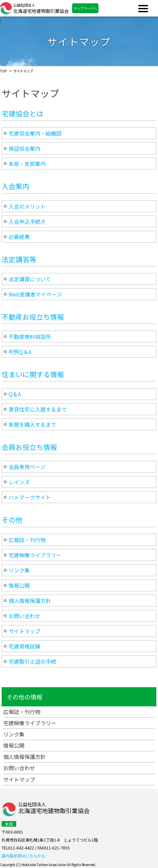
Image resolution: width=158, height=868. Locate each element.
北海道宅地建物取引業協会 (41, 8)
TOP (3, 71)
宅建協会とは (22, 113)
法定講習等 (19, 259)
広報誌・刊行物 (27, 540)
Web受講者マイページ (35, 294)
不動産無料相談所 (30, 336)
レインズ (19, 482)
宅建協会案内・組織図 (35, 133)
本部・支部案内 (27, 164)
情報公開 (19, 585)
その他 (12, 520)
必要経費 (19, 237)
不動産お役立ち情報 (33, 317)
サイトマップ (24, 631)
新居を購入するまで (32, 424)
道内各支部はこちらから (23, 856)
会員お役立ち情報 (29, 447)
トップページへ (85, 8)
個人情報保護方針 (30, 601)
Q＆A (15, 394)
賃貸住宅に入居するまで (38, 409)
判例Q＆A (20, 352)
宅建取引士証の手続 (32, 661)
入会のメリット (27, 206)
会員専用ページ (27, 467)
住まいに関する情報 (33, 374)
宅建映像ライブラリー (35, 555)
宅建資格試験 (24, 646)
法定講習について (30, 279)
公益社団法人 (54, 808)
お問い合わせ (24, 616)
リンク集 (19, 570)
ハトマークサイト (30, 497)
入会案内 (16, 186)
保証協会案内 (24, 148)
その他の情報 (24, 697)
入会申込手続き (27, 221)
